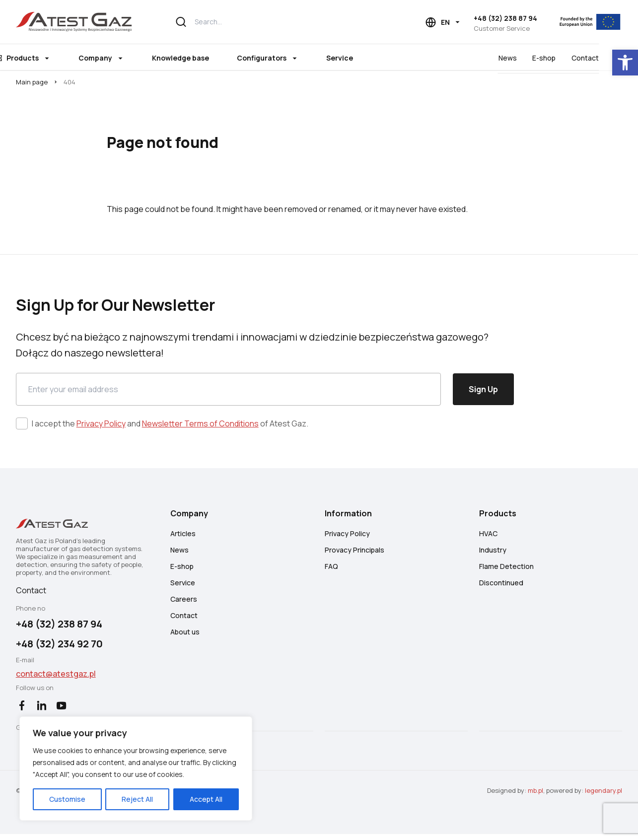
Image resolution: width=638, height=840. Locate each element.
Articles (183, 538)
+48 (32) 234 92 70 (59, 649)
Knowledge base (202, 58)
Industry (493, 554)
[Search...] (277, 22)
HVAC (489, 538)
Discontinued (502, 587)
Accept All (195, 799)
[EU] (586, 22)
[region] (129, 762)
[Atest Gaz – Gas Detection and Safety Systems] (75, 22)
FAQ (332, 571)
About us (185, 636)
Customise (65, 799)
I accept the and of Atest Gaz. (170, 426)
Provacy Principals (355, 554)
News (531, 58)
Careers (184, 603)
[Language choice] (443, 22)
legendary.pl (603, 796)
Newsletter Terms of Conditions (200, 426)
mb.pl (535, 796)
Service (361, 58)
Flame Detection (507, 571)
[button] (625, 63)
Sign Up (483, 392)
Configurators (283, 58)
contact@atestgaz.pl (56, 679)
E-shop (567, 58)
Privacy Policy (101, 426)
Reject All (131, 799)
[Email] (228, 392)
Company (117, 58)
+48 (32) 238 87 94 (505, 18)
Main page (32, 83)
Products (44, 58)
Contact (608, 58)
